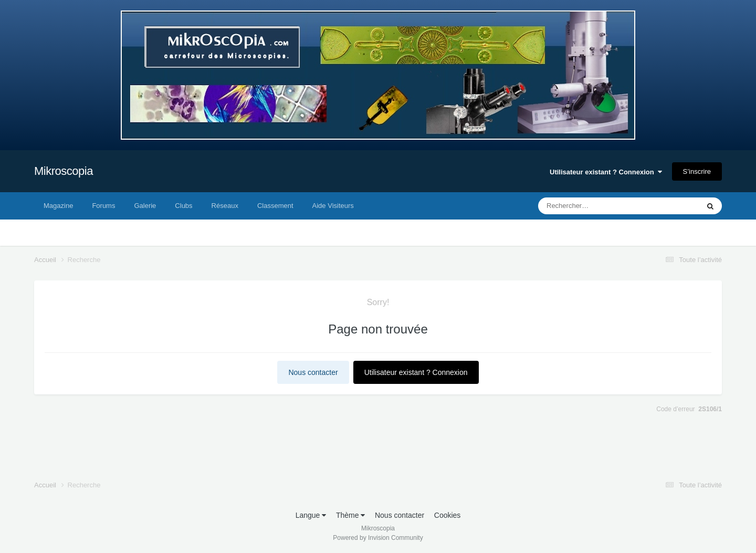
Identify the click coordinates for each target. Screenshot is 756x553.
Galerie (145, 206)
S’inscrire (697, 171)
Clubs (183, 206)
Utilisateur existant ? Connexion (606, 172)
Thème (350, 515)
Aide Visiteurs (333, 206)
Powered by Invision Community (378, 538)
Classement (275, 206)
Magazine (58, 206)
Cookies (448, 515)
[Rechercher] (590, 206)
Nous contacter (313, 372)
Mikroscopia (64, 171)
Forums (103, 206)
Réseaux (225, 206)
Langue (311, 515)
